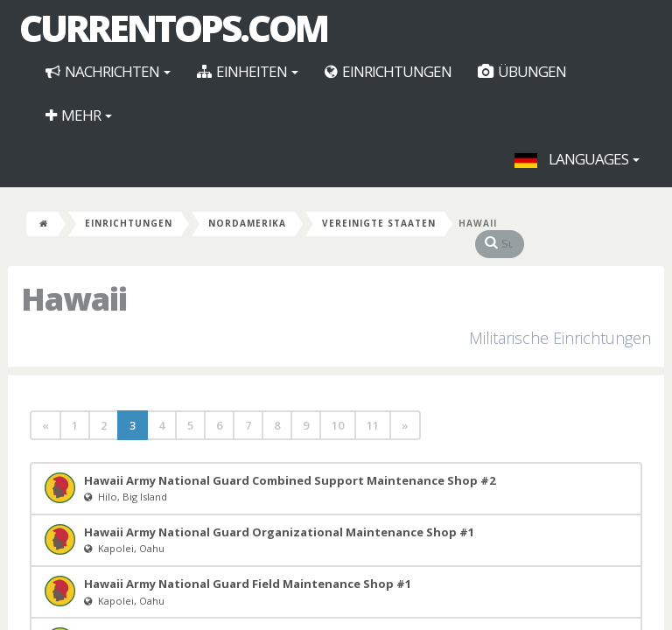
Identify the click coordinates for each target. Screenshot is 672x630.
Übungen (522, 71)
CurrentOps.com (173, 28)
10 (338, 408)
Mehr (79, 115)
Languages (577, 159)
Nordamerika (247, 223)
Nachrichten (108, 71)
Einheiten (248, 71)
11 (373, 408)
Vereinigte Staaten (379, 223)
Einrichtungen (388, 71)
